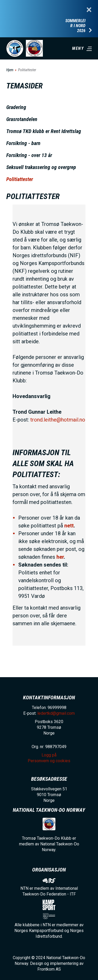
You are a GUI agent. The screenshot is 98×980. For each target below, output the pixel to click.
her (60, 557)
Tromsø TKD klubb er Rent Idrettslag (44, 131)
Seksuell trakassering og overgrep (41, 167)
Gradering (16, 107)
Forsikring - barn (23, 143)
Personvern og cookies (49, 761)
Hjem (10, 70)
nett (69, 526)
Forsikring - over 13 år (29, 155)
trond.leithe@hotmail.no (58, 420)
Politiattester (20, 179)
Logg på (49, 755)
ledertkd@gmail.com (56, 713)
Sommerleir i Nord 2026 (75, 26)
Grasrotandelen (22, 119)
